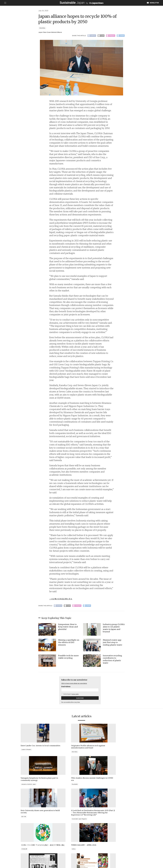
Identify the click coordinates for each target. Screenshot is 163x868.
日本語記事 (87, 789)
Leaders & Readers (27, 753)
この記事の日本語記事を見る (63, 599)
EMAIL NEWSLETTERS (45, 857)
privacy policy (75, 695)
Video (54, 832)
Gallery (117, 787)
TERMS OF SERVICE (80, 857)
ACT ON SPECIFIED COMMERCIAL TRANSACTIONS (102, 857)
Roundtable (118, 753)
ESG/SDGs (43, 28)
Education (118, 829)
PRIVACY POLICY (67, 857)
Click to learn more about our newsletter (76, 685)
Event (85, 829)
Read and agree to (70, 695)
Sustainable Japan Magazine (61, 796)
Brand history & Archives (28, 827)
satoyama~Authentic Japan (92, 753)
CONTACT (56, 857)
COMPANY (122, 857)
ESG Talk (24, 789)
